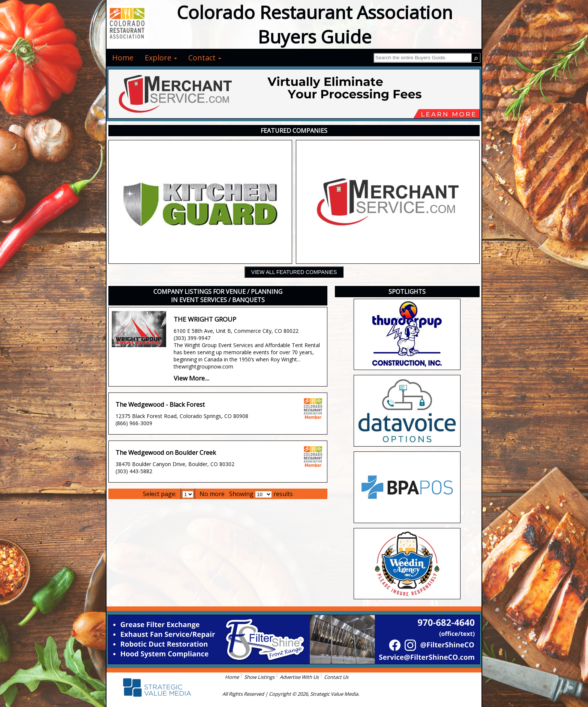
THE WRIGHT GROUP (205, 319)
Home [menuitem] (123, 58)
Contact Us (336, 677)
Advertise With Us (299, 677)
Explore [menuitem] (161, 58)
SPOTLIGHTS (407, 292)
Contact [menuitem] (205, 58)
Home (232, 677)
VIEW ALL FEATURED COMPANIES (294, 272)
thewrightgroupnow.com (203, 366)
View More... (191, 378)
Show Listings (259, 677)
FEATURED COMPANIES (294, 131)
